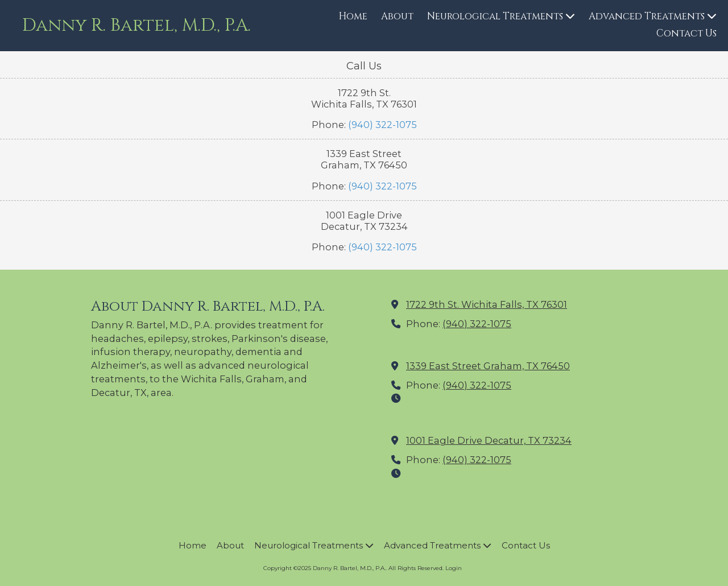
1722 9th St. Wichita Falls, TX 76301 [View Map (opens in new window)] (487, 304)
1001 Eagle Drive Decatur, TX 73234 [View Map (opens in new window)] (489, 440)
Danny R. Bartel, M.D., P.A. (136, 25)
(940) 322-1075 (382, 125)
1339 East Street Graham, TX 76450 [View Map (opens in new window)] (488, 366)
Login (454, 568)
